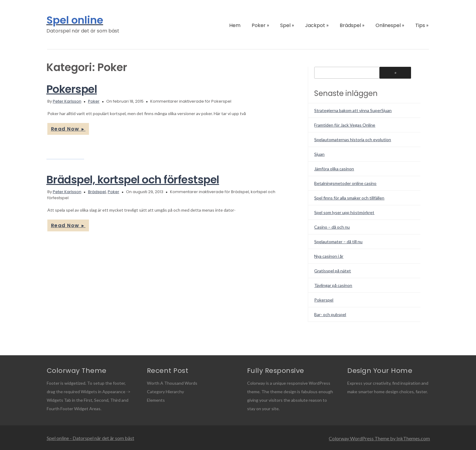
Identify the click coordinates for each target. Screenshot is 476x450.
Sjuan (319, 154)
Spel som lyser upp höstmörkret (344, 212)
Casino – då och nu (332, 227)
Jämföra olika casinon (334, 169)
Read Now (68, 129)
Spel (287, 25)
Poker (260, 25)
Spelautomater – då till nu (338, 242)
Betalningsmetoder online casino (345, 183)
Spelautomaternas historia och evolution (353, 140)
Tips (422, 25)
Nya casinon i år (329, 256)
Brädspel (352, 25)
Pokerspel (72, 89)
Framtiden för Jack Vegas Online (345, 125)
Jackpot (317, 25)
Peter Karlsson (67, 101)
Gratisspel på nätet (333, 271)
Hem (235, 25)
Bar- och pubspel (330, 314)
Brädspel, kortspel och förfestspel (133, 180)
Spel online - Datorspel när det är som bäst (90, 438)
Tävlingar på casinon (333, 285)
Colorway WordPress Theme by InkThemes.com (379, 438)
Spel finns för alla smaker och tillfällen (349, 198)
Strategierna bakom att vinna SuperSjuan (353, 110)
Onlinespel (390, 25)
